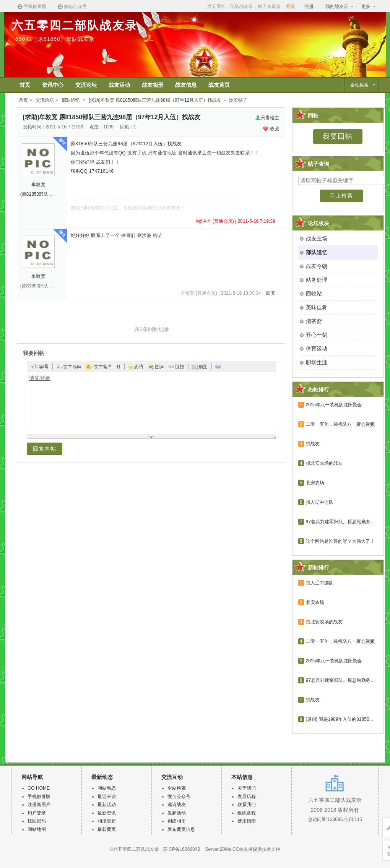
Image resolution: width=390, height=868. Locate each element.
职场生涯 (317, 362)
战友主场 (317, 238)
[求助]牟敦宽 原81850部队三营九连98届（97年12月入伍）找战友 (155, 100)
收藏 (271, 129)
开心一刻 (317, 335)
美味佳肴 (317, 307)
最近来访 (107, 797)
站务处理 (317, 280)
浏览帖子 (238, 100)
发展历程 (247, 797)
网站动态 (107, 788)
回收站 (314, 294)
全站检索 (177, 788)
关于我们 (247, 788)
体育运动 (317, 349)
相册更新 (107, 821)
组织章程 (247, 813)
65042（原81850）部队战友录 (55, 39)
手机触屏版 (32, 7)
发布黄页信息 (181, 829)
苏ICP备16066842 (181, 849)
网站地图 (37, 829)
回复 (271, 293)
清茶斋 (314, 321)
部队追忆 (71, 100)
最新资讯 (107, 813)
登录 (291, 6)
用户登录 (37, 813)
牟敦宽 (38, 185)
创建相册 (177, 821)
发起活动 (177, 813)
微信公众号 (72, 7)
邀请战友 (177, 805)
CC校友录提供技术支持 (256, 849)
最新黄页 (107, 829)
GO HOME (39, 788)
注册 (309, 6)
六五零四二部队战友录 (75, 25)
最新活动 (107, 805)
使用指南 (247, 821)
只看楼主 (267, 118)
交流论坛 (45, 100)
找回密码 (37, 821)
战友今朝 (317, 266)
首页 (23, 100)
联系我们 (247, 805)
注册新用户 (39, 805)
